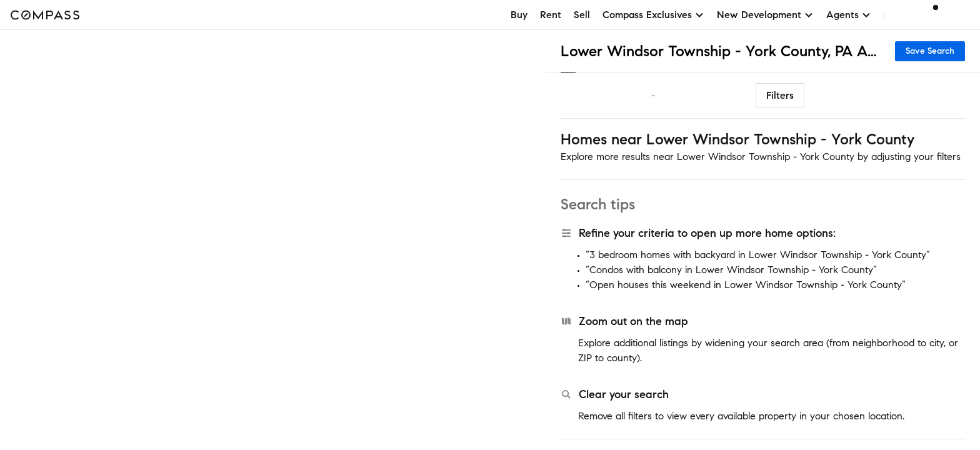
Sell (582, 15)
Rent (551, 15)
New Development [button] (765, 15)
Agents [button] (849, 15)
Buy (519, 15)
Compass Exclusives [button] (653, 15)
